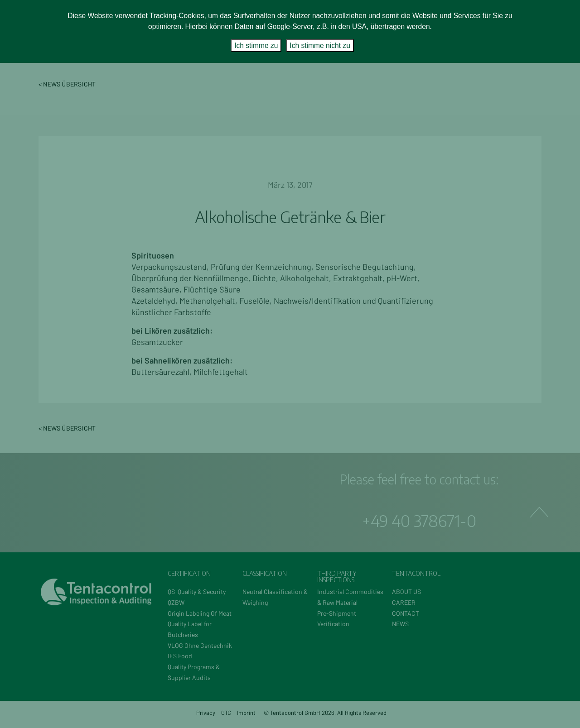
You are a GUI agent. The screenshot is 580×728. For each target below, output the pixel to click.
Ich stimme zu (256, 45)
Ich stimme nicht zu (320, 45)
